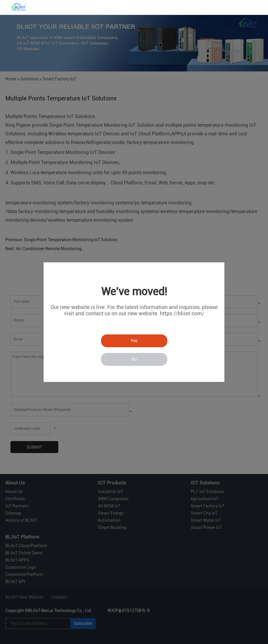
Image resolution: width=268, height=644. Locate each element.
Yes (134, 341)
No (134, 359)
